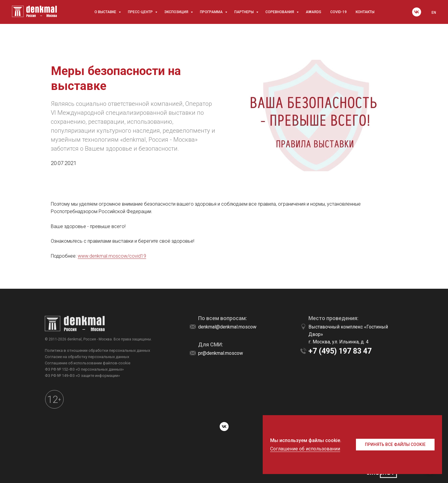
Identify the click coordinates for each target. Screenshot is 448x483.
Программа (212, 12)
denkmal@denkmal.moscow (227, 327)
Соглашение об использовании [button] (305, 449)
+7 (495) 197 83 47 (340, 351)
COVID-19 (338, 12)
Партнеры (244, 12)
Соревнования (280, 12)
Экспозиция (177, 12)
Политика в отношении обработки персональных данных (97, 350)
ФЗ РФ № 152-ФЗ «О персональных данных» (84, 369)
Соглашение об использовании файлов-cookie (88, 363)
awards (314, 12)
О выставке (106, 12)
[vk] (417, 12)
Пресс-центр (141, 12)
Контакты (365, 12)
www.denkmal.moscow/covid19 (112, 256)
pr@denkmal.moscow (221, 353)
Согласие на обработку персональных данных (87, 357)
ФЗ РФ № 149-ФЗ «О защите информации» (82, 376)
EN (434, 13)
